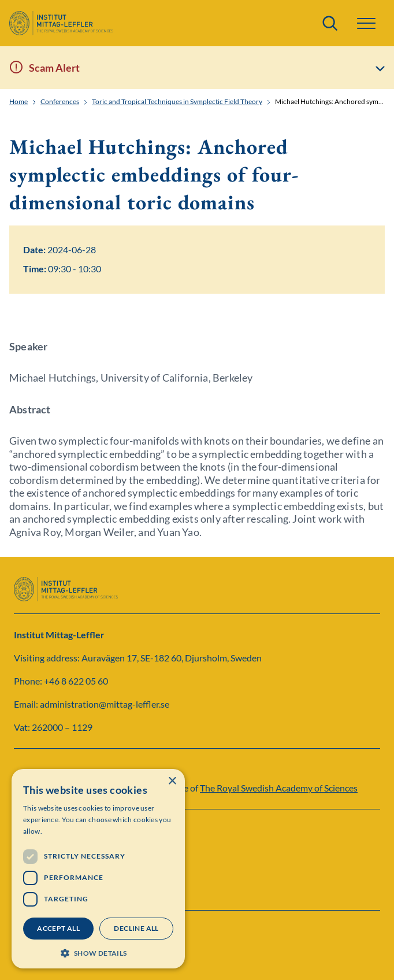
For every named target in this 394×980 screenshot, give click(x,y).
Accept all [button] (58, 928)
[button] (366, 23)
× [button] (172, 781)
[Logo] (61, 23)
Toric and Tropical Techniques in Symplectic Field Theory (177, 102)
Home (18, 102)
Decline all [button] (136, 928)
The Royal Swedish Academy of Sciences (279, 788)
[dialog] (98, 869)
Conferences (60, 102)
